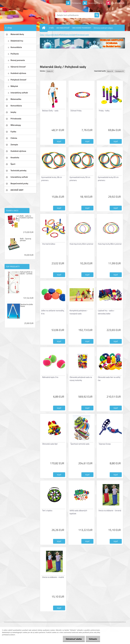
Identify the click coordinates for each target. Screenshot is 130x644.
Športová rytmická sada (80, 444)
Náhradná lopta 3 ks (50, 377)
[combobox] (110, 71)
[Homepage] (45, 28)
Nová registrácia (95, 3)
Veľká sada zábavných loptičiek (78, 512)
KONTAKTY (47, 34)
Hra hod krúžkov (49, 244)
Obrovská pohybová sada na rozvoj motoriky (81, 379)
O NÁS (51, 28)
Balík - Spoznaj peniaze (25, 240)
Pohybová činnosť (68, 35)
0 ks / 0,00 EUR (118, 3)
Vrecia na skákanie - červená (110, 511)
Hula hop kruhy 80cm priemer (110, 244)
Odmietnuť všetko (73, 639)
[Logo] (22, 15)
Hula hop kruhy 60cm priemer (82, 244)
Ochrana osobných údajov (103, 28)
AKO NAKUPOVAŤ (63, 28)
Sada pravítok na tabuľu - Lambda (26, 273)
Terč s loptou (47, 511)
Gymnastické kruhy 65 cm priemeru (108, 179)
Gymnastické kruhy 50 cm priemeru (80, 179)
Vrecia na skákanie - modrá (53, 577)
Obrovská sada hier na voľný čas (109, 379)
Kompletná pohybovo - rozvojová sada (79, 312)
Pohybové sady (83, 35)
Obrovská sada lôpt (50, 444)
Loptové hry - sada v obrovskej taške (106, 312)
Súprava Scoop (105, 444)
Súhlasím (93, 639)
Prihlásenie (76, 3)
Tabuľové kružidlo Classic (26, 305)
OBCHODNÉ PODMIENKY (82, 28)
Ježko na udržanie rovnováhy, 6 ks (53, 312)
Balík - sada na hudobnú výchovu (27, 217)
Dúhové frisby (76, 111)
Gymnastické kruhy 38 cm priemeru (52, 179)
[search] (97, 15)
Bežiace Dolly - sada (50, 111)
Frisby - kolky (104, 111)
